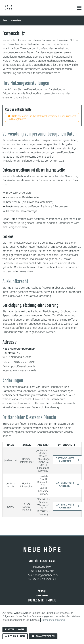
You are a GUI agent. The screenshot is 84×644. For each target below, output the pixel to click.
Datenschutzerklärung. (53, 620)
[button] (79, 8)
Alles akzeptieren (43, 636)
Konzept (42, 591)
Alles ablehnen (15, 636)
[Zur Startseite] (8, 8)
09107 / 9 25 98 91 (45, 579)
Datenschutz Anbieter (65, 460)
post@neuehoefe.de (46, 575)
